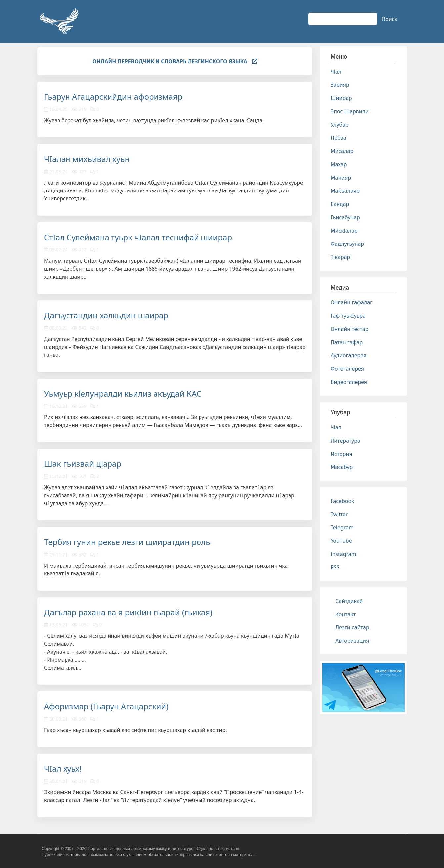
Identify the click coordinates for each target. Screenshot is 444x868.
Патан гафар (347, 342)
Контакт (346, 614)
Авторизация (352, 641)
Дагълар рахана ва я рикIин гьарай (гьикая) (128, 612)
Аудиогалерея (348, 355)
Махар (339, 164)
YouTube (341, 541)
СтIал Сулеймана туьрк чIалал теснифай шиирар (138, 237)
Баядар (340, 204)
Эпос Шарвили (350, 111)
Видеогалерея (349, 382)
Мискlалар (344, 231)
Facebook (342, 501)
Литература (345, 441)
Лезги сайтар (352, 627)
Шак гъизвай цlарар (83, 464)
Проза (338, 138)
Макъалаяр (345, 191)
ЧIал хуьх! (63, 768)
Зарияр (340, 85)
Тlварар (340, 257)
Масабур (342, 467)
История (341, 454)
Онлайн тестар (349, 329)
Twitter (339, 514)
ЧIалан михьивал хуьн (87, 159)
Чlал (336, 72)
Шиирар (341, 98)
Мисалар (342, 151)
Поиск (389, 19)
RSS (335, 567)
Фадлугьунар (347, 244)
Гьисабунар (345, 217)
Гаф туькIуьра (348, 316)
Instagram (343, 554)
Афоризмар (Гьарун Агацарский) (106, 706)
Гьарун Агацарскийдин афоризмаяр (113, 97)
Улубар (340, 125)
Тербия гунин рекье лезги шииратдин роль (127, 542)
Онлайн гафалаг (351, 302)
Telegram (342, 527)
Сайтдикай (349, 601)
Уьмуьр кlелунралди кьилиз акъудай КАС (123, 393)
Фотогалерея (347, 369)
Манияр (341, 178)
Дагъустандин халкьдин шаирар (106, 315)
